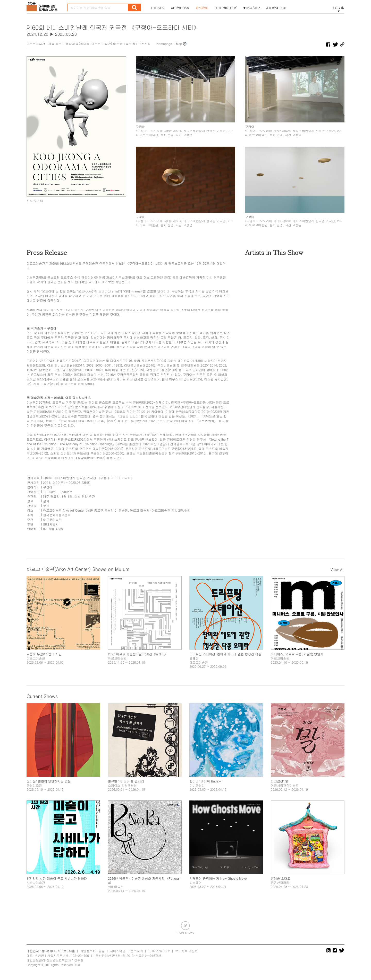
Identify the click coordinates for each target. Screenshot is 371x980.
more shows (185, 932)
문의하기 (137, 951)
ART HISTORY (226, 8)
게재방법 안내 (276, 8)
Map (179, 44)
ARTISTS (157, 8)
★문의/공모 (252, 8)
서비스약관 (118, 951)
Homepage (164, 44)
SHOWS (202, 8)
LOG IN (339, 8)
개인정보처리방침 (92, 951)
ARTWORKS (180, 8)
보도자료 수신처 (187, 951)
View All (338, 569)
